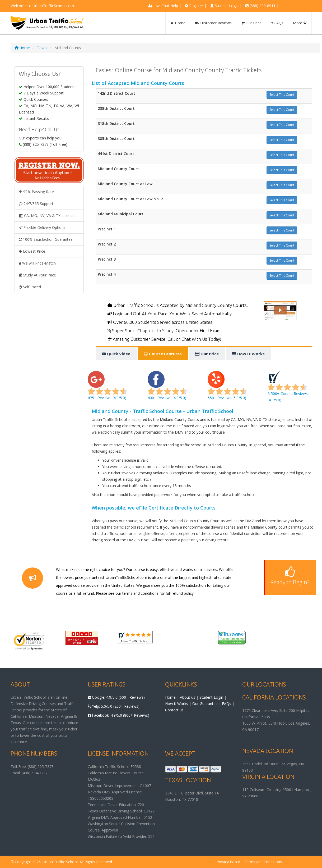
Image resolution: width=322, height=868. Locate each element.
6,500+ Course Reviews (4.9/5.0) (288, 388)
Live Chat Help (166, 6)
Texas (42, 48)
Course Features (163, 354)
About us (188, 697)
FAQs (277, 23)
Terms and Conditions (263, 862)
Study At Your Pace (37, 275)
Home (178, 23)
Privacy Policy (228, 862)
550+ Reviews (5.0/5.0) (227, 388)
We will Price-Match (37, 263)
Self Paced (30, 287)
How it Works (177, 704)
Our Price (251, 23)
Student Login (227, 6)
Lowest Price (32, 251)
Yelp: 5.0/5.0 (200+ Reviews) (114, 706)
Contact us (174, 710)
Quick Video (116, 354)
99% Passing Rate (36, 192)
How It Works (248, 354)
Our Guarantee (205, 704)
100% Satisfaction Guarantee (46, 239)
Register (196, 6)
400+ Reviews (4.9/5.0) (167, 388)
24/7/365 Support (36, 204)
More (300, 23)
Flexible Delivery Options (42, 227)
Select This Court (282, 95)
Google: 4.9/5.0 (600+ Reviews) (116, 697)
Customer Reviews (213, 23)
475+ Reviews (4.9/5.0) (108, 388)
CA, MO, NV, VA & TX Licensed (48, 215)
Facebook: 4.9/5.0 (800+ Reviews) (118, 715)
